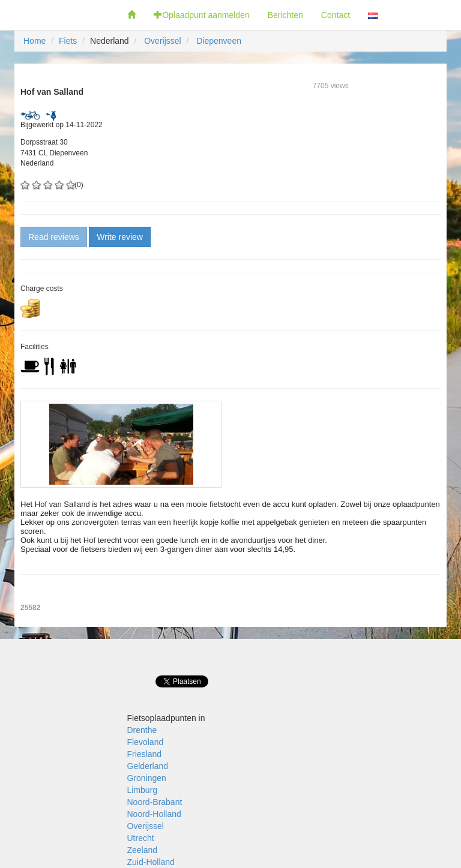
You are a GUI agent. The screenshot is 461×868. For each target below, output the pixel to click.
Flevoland (146, 742)
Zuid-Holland (151, 862)
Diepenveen (219, 41)
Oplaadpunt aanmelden (202, 15)
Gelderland (148, 766)
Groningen (147, 778)
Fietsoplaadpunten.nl (59, 15)
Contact (336, 15)
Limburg (143, 790)
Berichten (285, 15)
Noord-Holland (154, 814)
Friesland (145, 754)
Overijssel (162, 41)
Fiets (68, 41)
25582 (30, 608)
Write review (120, 237)
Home (35, 41)
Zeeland (143, 850)
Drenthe (142, 730)
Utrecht (141, 838)
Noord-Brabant (155, 802)
